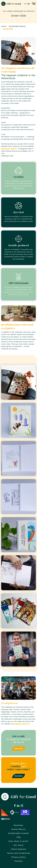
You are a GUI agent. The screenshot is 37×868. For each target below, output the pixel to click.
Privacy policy (19, 857)
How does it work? (18, 841)
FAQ (19, 837)
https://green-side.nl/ (20, 724)
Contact (18, 861)
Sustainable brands (18, 833)
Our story (18, 845)
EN (29, 4)
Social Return (19, 829)
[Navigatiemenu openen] (34, 4)
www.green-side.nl (9, 149)
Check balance (19, 849)
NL (25, 4)
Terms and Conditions (19, 853)
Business (18, 825)
